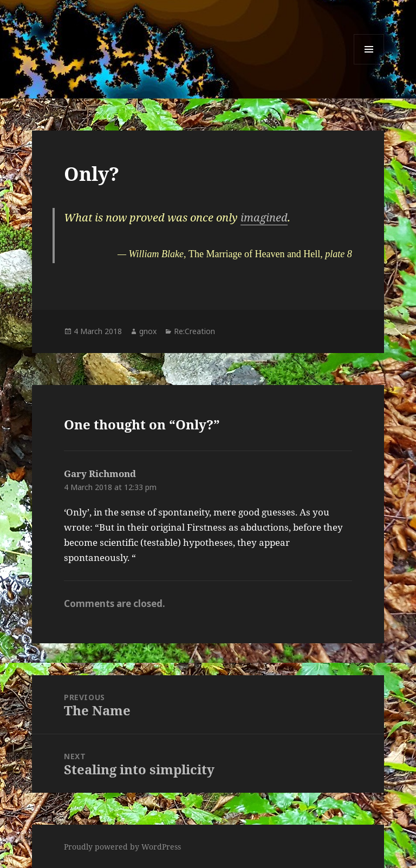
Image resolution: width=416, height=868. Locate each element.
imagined (264, 217)
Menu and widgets (369, 64)
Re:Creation (194, 331)
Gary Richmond (100, 474)
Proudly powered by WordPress (122, 847)
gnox (148, 331)
